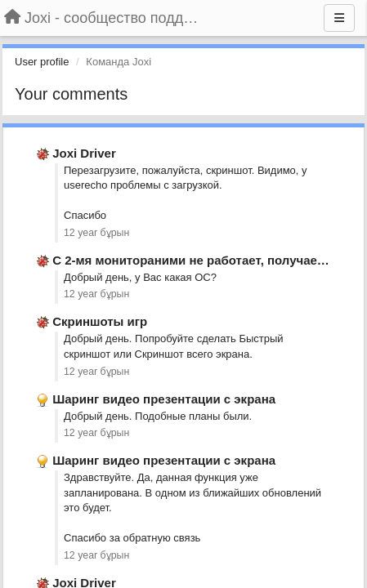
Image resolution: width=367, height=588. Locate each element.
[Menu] (339, 18)
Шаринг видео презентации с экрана (164, 399)
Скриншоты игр (100, 321)
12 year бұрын (96, 233)
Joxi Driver (84, 153)
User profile (42, 62)
